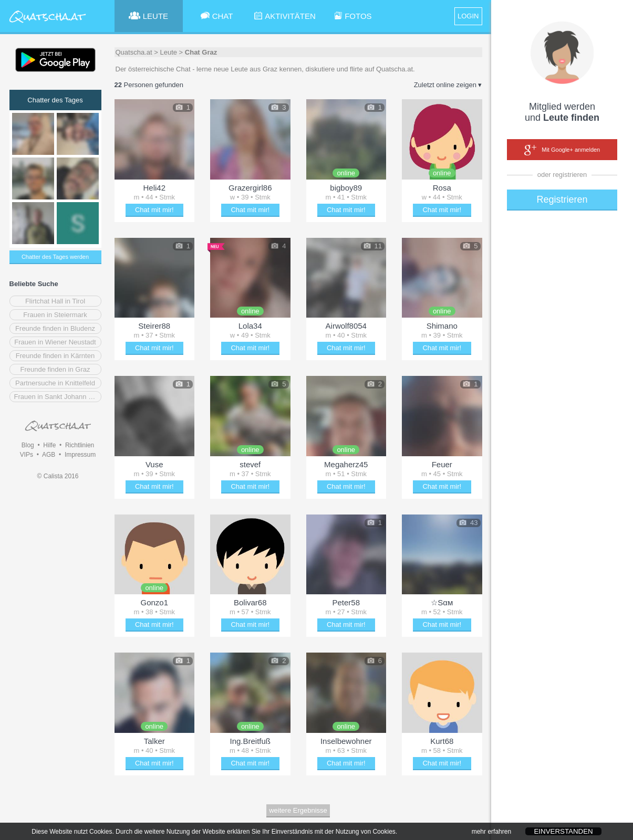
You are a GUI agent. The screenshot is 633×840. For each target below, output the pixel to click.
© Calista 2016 (58, 476)
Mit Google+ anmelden (562, 150)
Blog (28, 445)
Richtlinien (80, 445)
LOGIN (468, 16)
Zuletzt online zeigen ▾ (448, 85)
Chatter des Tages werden (55, 257)
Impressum (80, 455)
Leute (168, 52)
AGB (49, 455)
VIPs (27, 455)
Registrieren (562, 199)
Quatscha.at (134, 52)
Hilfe (49, 445)
